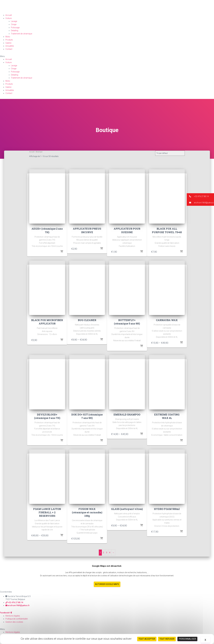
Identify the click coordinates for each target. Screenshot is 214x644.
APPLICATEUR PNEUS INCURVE (87, 230)
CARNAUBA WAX (167, 320)
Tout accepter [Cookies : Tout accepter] (147, 639)
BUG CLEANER (87, 320)
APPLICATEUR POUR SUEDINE (127, 230)
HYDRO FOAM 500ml (167, 509)
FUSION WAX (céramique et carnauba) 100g (87, 512)
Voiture (9, 18)
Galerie (8, 43)
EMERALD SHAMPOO (127, 415)
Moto (8, 37)
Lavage (14, 21)
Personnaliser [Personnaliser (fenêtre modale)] (187, 639)
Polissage (15, 28)
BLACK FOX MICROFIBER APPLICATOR (47, 322)
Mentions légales (13, 616)
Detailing (15, 31)
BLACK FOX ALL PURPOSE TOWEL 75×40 (167, 230)
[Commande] (170, 153)
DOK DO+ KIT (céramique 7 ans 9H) (87, 416)
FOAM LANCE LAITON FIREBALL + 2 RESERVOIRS (47, 512)
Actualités (10, 46)
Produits (9, 40)
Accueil (9, 15)
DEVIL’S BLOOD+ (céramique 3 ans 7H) (47, 416)
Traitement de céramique (21, 34)
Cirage (14, 24)
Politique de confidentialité (17, 619)
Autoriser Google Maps (107, 584)
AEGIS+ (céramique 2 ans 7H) (47, 230)
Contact (9, 49)
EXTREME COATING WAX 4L (167, 416)
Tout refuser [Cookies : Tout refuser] (167, 639)
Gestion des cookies (14, 622)
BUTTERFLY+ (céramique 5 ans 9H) (127, 322)
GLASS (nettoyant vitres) (127, 509)
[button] (107, 56)
